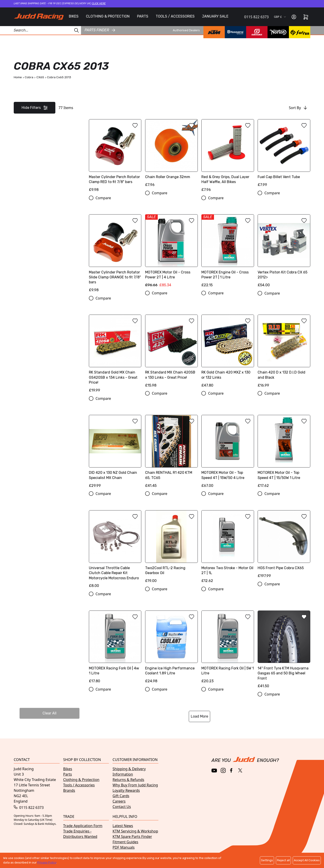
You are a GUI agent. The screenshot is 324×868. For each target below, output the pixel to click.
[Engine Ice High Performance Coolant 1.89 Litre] (171, 649)
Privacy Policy (47, 862)
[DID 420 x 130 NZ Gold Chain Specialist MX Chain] (115, 453)
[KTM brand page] (214, 32)
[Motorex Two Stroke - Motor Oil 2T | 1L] (228, 548)
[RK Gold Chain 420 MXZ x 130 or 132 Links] (228, 353)
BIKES (74, 16)
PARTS (143, 16)
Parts (68, 774)
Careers (119, 801)
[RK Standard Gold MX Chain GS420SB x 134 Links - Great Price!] (115, 355)
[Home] (39, 17)
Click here (99, 3)
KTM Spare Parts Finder (132, 837)
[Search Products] (40, 30)
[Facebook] (232, 771)
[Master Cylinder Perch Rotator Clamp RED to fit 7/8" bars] (115, 157)
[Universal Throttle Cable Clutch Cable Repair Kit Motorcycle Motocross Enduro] (115, 551)
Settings (267, 860)
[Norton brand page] (278, 32)
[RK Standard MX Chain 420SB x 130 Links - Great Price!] (171, 353)
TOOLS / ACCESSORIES (175, 16)
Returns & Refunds (128, 780)
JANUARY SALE (215, 16)
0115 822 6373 (256, 17)
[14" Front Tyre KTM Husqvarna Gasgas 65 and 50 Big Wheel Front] (284, 651)
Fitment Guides (125, 842)
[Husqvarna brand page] (235, 32)
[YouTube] (214, 771)
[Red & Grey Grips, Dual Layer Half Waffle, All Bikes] (228, 157)
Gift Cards (121, 796)
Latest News (123, 826)
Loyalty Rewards (126, 790)
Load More (199, 716)
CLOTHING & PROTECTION (108, 16)
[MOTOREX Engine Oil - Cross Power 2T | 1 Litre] (228, 252)
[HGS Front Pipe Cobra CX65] (284, 546)
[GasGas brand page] (257, 32)
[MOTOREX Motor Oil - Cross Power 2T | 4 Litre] (171, 252)
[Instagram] (223, 770)
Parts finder (100, 30)
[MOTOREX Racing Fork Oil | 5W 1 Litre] (228, 649)
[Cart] (306, 17)
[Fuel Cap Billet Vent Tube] (284, 155)
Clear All (49, 713)
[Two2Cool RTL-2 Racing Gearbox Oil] (171, 548)
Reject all (283, 860)
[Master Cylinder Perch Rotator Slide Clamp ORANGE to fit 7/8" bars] (115, 255)
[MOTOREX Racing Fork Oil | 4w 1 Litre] (115, 649)
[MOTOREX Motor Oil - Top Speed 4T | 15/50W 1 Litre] (284, 453)
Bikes (68, 769)
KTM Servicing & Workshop (135, 831)
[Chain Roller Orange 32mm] (171, 155)
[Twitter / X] (240, 770)
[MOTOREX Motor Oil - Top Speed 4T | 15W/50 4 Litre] (228, 453)
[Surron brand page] (300, 32)
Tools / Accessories (79, 785)
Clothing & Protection (81, 780)
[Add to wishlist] (135, 125)
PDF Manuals (124, 847)
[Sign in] (294, 17)
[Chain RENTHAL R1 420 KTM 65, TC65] (171, 453)
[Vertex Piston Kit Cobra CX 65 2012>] (284, 252)
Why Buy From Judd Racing (135, 785)
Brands (69, 790)
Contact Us (122, 807)
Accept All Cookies (307, 860)
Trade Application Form (83, 826)
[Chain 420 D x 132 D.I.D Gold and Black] (284, 353)
